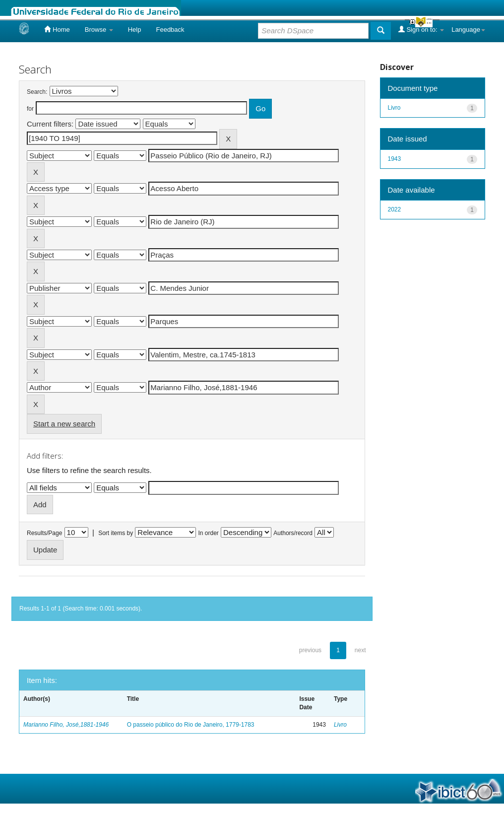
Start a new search (64, 424)
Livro (340, 725)
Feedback (170, 30)
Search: (37, 92)
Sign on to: (421, 29)
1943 (395, 159)
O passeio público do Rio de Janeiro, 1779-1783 (191, 725)
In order (209, 533)
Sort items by (116, 533)
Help (135, 30)
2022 (395, 209)
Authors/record (293, 533)
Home (57, 29)
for (30, 109)
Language (468, 30)
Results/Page (44, 533)
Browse (99, 30)
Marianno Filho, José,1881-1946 (66, 725)
